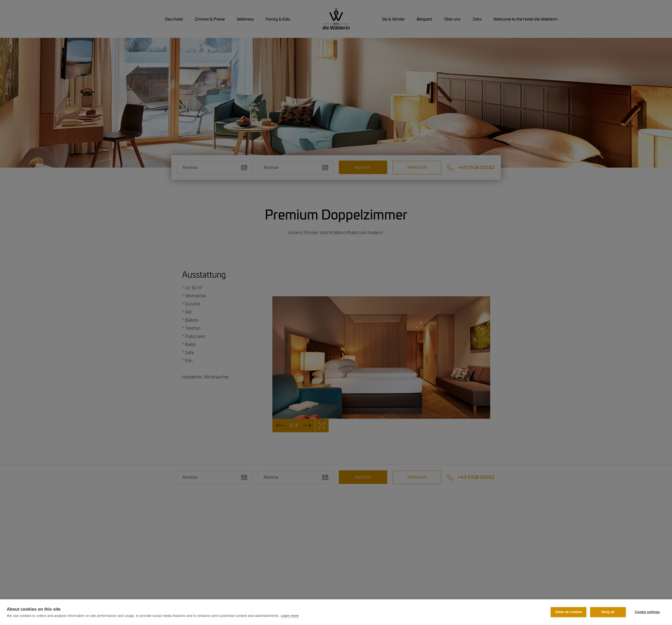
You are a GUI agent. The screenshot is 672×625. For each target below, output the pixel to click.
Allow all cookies (569, 612)
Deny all (608, 612)
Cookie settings (647, 612)
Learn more (290, 616)
